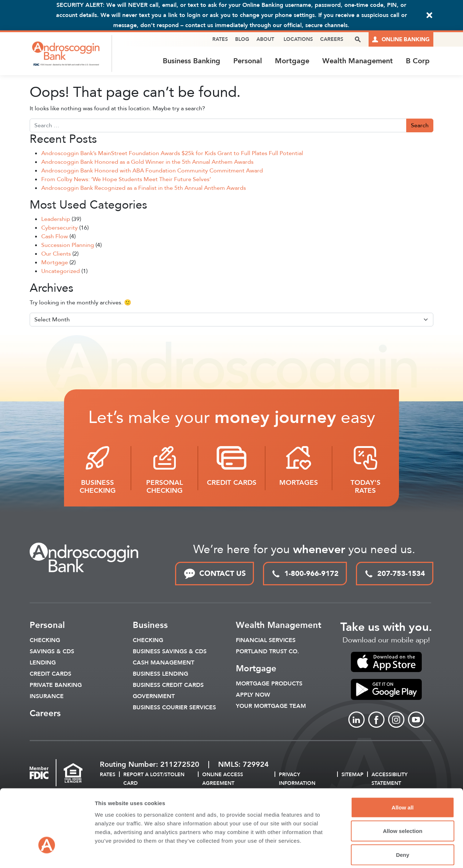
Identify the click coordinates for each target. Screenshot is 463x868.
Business (150, 626)
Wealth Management (358, 61)
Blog (242, 39)
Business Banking (192, 61)
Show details (380, 854)
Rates (220, 39)
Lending (43, 663)
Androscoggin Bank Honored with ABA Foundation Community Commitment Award (152, 171)
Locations (298, 39)
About (265, 39)
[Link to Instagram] (396, 720)
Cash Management (163, 663)
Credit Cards (50, 675)
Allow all (403, 773)
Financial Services (266, 641)
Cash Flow (55, 237)
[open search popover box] (358, 39)
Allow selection (402, 797)
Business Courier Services (174, 708)
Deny (403, 820)
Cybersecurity (60, 228)
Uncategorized (61, 272)
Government (154, 697)
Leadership (56, 220)
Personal (248, 61)
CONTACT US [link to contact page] (214, 574)
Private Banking (56, 686)
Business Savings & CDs (170, 652)
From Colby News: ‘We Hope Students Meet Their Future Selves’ (126, 180)
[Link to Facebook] (376, 720)
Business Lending (160, 675)
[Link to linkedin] (356, 720)
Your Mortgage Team (271, 707)
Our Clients (56, 255)
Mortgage (292, 61)
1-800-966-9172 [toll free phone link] (305, 574)
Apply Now (253, 696)
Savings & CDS (52, 652)
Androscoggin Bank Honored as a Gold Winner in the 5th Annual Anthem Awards (147, 162)
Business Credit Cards (168, 686)
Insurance (47, 697)
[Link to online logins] (401, 39)
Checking (45, 641)
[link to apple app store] (386, 663)
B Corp (418, 61)
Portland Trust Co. (267, 652)
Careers (332, 39)
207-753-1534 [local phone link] (395, 574)
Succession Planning (68, 246)
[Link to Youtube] (416, 720)
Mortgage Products (269, 684)
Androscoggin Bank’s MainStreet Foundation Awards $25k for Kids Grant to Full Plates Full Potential (172, 154)
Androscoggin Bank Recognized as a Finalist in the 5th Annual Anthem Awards (144, 188)
